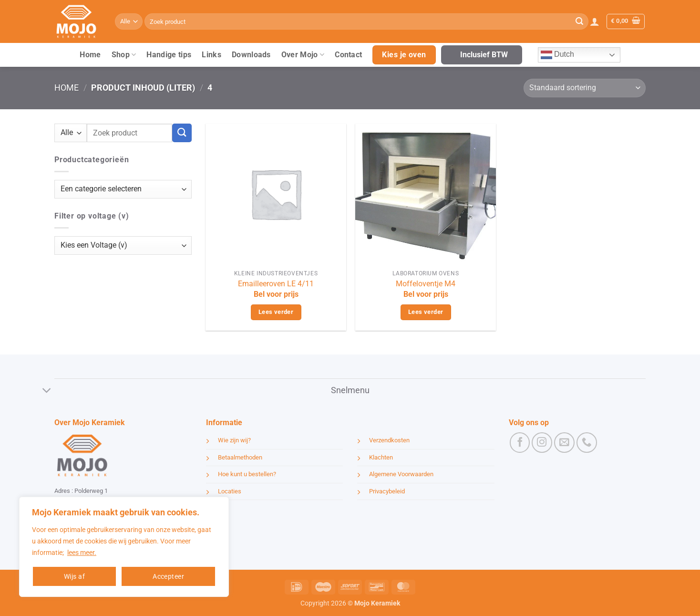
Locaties (230, 491)
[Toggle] (47, 392)
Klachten (381, 457)
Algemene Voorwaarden (401, 474)
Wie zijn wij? (234, 440)
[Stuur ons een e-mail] (564, 443)
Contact (348, 55)
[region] (124, 547)
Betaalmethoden (240, 457)
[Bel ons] (587, 443)
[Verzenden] (579, 21)
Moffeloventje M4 (426, 284)
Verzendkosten (389, 440)
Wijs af (74, 576)
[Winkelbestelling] (585, 88)
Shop (124, 55)
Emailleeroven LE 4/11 (276, 284)
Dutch (557, 55)
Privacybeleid (387, 491)
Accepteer (168, 576)
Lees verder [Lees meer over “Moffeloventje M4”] (426, 312)
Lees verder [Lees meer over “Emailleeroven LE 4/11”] (276, 312)
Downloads (251, 55)
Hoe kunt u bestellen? (247, 474)
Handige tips (169, 55)
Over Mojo (303, 55)
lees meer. (82, 553)
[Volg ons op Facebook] (520, 443)
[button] (595, 21)
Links (211, 55)
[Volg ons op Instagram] (542, 443)
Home (90, 55)
